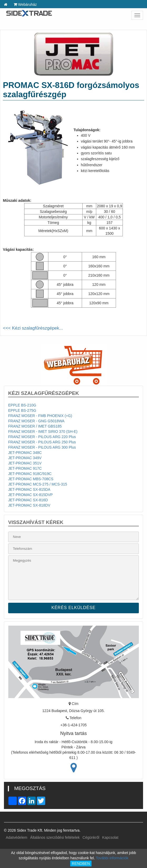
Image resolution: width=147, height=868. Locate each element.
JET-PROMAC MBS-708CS (31, 479)
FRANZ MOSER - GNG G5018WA (36, 421)
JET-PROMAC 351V (25, 463)
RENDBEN (81, 864)
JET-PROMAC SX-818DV (29, 505)
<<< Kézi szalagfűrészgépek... (33, 328)
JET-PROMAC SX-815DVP (31, 495)
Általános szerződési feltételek (55, 837)
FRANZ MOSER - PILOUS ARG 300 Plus (42, 447)
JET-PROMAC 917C (25, 468)
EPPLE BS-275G (22, 410)
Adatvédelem (17, 837)
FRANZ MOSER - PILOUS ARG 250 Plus (42, 442)
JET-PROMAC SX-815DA (29, 489)
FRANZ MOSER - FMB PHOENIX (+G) (40, 416)
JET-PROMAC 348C (25, 453)
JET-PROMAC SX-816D (28, 500)
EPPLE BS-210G (22, 405)
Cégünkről (91, 837)
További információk (112, 858)
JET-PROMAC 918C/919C (30, 474)
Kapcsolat (110, 837)
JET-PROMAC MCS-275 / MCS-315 (38, 484)
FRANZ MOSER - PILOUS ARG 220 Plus (42, 437)
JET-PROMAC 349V (25, 458)
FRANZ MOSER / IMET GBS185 (35, 426)
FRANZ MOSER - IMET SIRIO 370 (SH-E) (43, 431)
